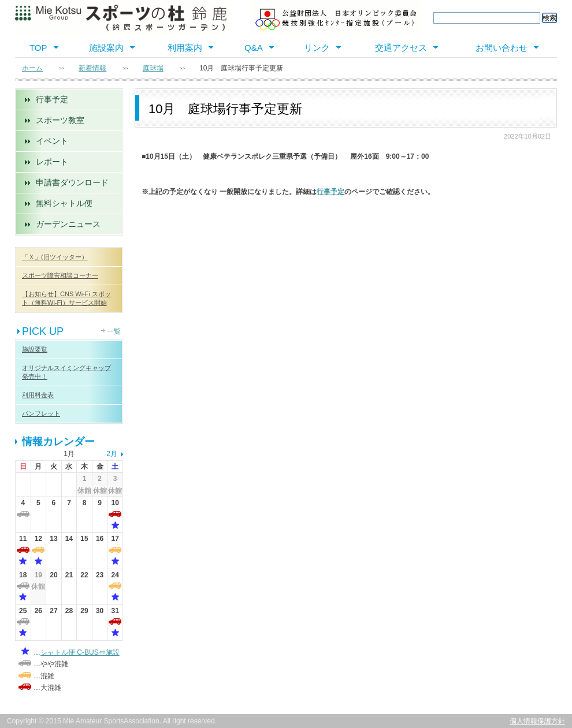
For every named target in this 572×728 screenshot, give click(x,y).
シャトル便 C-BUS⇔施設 (80, 652)
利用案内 (185, 48)
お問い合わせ (502, 48)
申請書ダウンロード (72, 182)
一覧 (114, 331)
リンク (317, 48)
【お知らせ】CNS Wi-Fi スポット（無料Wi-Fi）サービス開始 (66, 298)
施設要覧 (35, 349)
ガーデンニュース (68, 224)
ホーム (32, 68)
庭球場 (153, 68)
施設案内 (106, 48)
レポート (52, 162)
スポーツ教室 (60, 120)
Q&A (254, 48)
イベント (52, 141)
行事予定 (52, 99)
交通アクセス (401, 48)
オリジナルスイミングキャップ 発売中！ (66, 372)
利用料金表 (38, 395)
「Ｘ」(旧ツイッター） (55, 257)
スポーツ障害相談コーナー (60, 275)
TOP (38, 48)
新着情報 (92, 68)
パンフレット (41, 413)
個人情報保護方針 (537, 721)
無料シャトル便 (64, 203)
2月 (112, 454)
